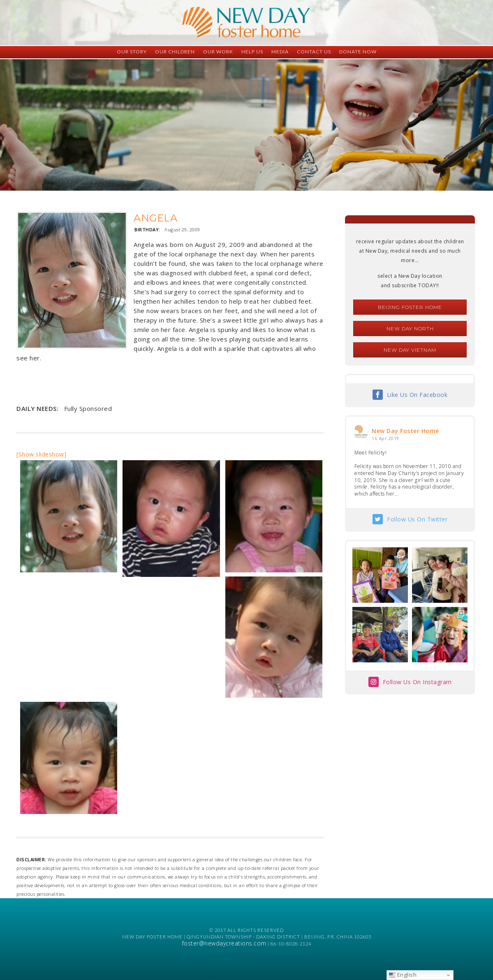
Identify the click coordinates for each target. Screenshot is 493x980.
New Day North (410, 329)
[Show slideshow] (41, 454)
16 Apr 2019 (385, 438)
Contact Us (314, 52)
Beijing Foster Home (410, 307)
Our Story (132, 52)
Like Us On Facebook (417, 395)
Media (280, 52)
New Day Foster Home (405, 431)
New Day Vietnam (410, 350)
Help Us (252, 52)
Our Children (175, 52)
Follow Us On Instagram (417, 682)
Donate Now (358, 52)
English (403, 975)
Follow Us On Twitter (417, 519)
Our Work (218, 52)
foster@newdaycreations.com (224, 943)
